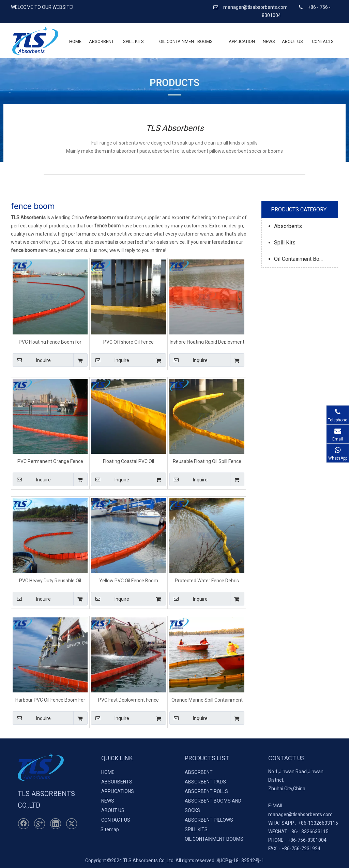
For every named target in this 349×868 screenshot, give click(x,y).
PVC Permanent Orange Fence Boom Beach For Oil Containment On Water (50, 461)
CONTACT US (116, 820)
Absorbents (288, 226)
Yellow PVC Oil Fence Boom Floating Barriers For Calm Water (129, 580)
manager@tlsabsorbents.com (256, 7)
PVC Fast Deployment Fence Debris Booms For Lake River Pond (129, 700)
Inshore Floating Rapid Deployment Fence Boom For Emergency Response (207, 342)
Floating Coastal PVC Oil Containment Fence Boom (129, 461)
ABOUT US (113, 810)
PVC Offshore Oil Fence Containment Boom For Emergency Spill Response (129, 342)
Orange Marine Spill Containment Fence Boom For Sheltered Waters (207, 700)
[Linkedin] (56, 824)
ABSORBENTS (117, 782)
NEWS (108, 801)
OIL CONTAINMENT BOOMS (214, 839)
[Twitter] (72, 824)
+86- (303, 823)
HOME (108, 772)
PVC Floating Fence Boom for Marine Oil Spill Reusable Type (50, 342)
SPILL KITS (196, 829)
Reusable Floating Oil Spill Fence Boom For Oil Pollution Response (207, 461)
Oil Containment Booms (302, 259)
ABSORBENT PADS (205, 782)
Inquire (32, 360)
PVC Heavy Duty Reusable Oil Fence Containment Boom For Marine (50, 580)
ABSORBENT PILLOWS (209, 820)
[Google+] (40, 824)
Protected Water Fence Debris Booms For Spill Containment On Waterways (207, 580)
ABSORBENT (199, 772)
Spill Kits (285, 243)
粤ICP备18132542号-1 (240, 860)
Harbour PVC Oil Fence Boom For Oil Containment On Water (50, 700)
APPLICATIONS (118, 791)
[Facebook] (24, 824)
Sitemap (110, 829)
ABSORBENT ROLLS (206, 791)
